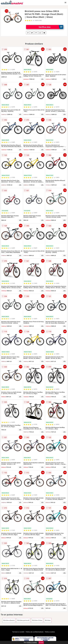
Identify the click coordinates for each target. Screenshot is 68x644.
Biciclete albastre (9, 620)
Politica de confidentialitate (35, 632)
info (20, 77)
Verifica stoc (51, 27)
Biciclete (48, 620)
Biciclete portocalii (23, 620)
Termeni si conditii (18, 632)
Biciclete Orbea (37, 620)
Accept (41, 642)
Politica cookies (50, 632)
